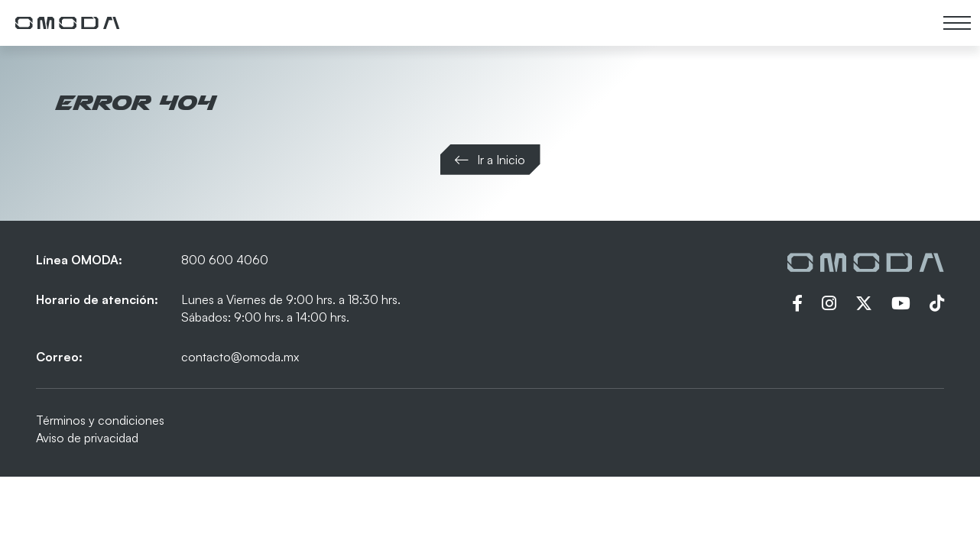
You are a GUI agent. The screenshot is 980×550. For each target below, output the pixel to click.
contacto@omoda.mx (240, 357)
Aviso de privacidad (87, 438)
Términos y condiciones (100, 420)
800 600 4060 (225, 260)
